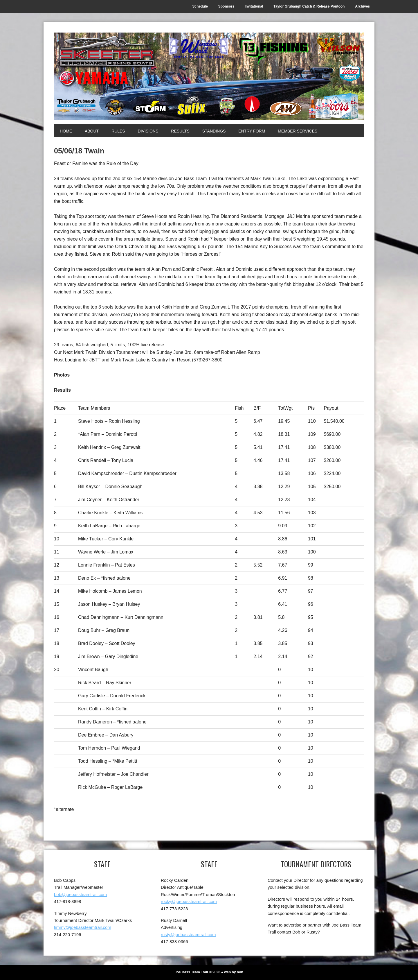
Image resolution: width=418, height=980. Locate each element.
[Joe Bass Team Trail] (209, 76)
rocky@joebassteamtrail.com (189, 901)
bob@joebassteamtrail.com (80, 894)
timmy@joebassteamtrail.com (83, 927)
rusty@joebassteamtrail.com (188, 935)
